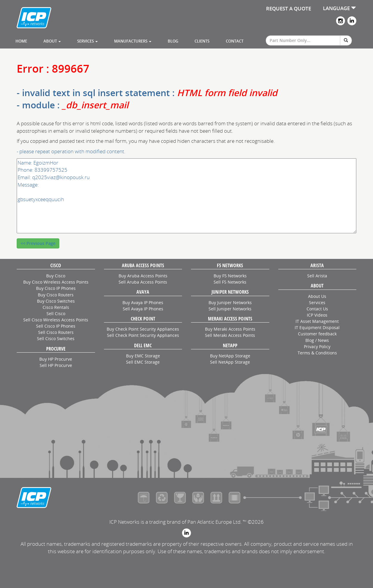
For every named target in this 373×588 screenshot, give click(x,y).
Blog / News (317, 340)
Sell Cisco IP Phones (56, 326)
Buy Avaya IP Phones (143, 302)
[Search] (346, 40)
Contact (235, 41)
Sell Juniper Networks (230, 309)
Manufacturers (133, 41)
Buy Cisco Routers (56, 295)
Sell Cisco (56, 313)
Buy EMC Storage (143, 356)
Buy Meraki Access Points (230, 329)
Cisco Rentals (56, 307)
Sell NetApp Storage (230, 362)
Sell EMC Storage (143, 362)
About (52, 41)
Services (87, 41)
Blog (173, 41)
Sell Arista (317, 276)
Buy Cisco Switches (56, 301)
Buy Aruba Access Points (143, 276)
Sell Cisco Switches (56, 338)
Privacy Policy (317, 347)
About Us (317, 296)
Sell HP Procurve (56, 365)
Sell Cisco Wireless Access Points (56, 320)
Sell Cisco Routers (56, 332)
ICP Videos (317, 315)
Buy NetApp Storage (230, 356)
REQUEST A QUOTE (289, 8)
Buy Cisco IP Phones (56, 288)
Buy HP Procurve (56, 359)
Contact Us (317, 309)
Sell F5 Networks (230, 282)
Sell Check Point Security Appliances (143, 335)
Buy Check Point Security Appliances (143, 329)
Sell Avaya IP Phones (143, 309)
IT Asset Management (317, 321)
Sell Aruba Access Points (143, 282)
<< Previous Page (38, 243)
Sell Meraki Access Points (230, 335)
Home (21, 41)
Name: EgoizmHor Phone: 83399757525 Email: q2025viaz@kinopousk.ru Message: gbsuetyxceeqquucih (186, 196)
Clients (202, 41)
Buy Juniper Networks (230, 302)
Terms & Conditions (317, 353)
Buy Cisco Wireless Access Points (56, 282)
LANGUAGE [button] (339, 8)
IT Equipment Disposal (317, 327)
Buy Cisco (56, 276)
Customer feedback (317, 334)
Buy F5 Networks (230, 276)
